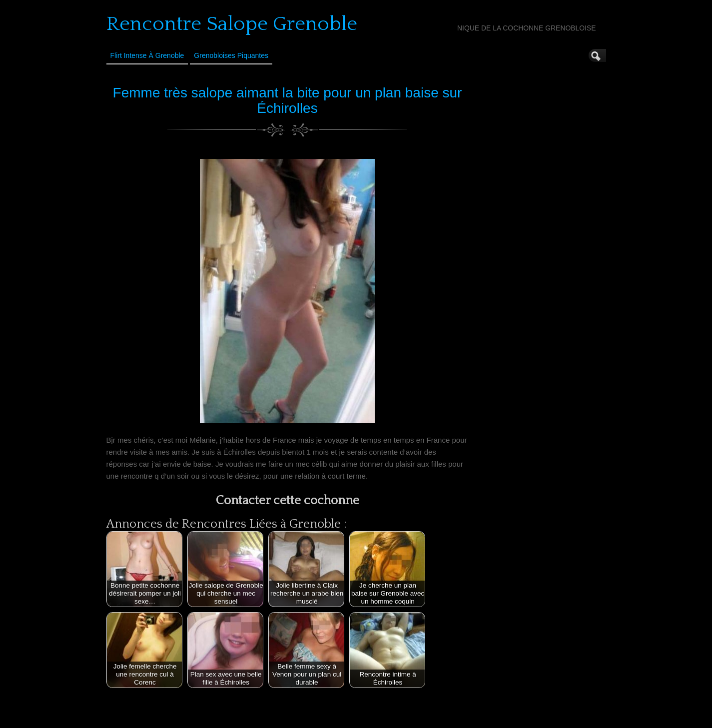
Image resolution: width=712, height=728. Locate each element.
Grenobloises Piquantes (231, 55)
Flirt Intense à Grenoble (147, 55)
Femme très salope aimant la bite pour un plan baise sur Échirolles (288, 100)
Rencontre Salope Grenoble (232, 24)
